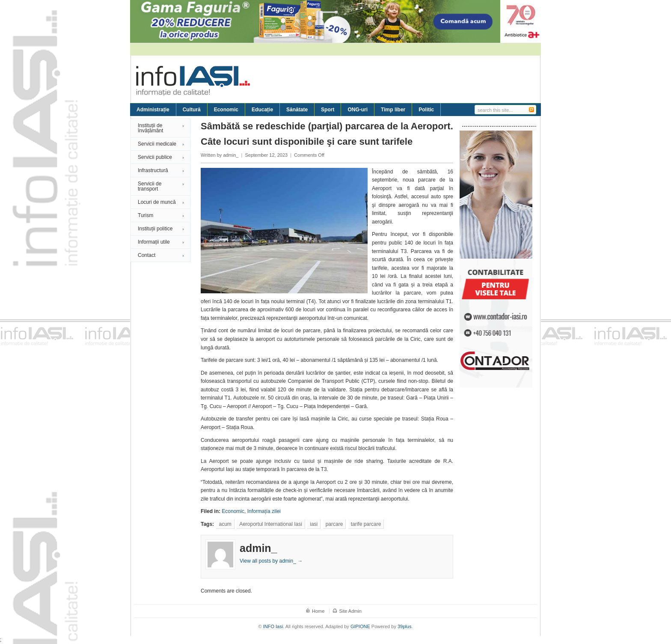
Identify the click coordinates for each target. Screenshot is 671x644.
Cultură (192, 110)
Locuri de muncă (157, 202)
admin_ (231, 155)
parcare (334, 524)
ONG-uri (358, 110)
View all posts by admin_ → (271, 561)
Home (318, 611)
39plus (404, 626)
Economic (226, 110)
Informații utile (154, 242)
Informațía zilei (264, 511)
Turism (145, 215)
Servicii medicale (157, 144)
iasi (314, 524)
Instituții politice (155, 229)
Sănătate (297, 110)
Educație (262, 110)
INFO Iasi (273, 626)
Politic (426, 110)
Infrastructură (153, 170)
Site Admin (350, 611)
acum (225, 524)
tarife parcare (366, 524)
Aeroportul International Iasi (271, 524)
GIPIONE (360, 626)
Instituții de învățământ (150, 128)
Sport (328, 110)
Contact (147, 255)
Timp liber (393, 110)
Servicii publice (155, 157)
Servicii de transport (150, 186)
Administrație (153, 110)
